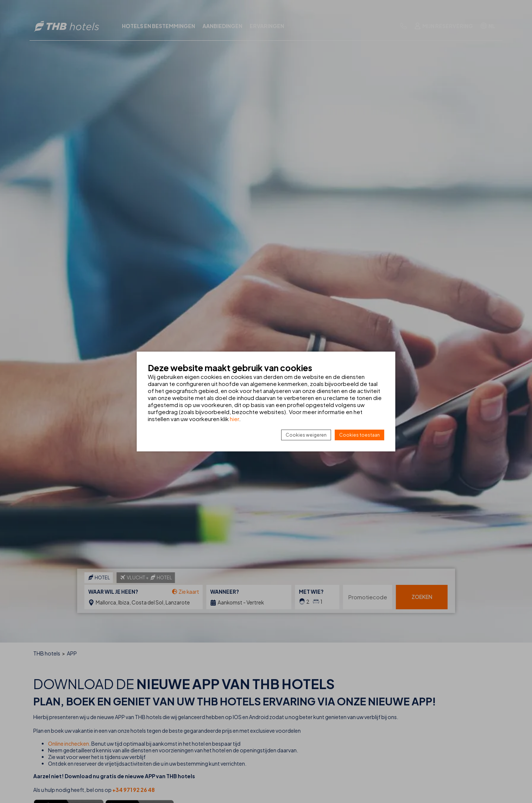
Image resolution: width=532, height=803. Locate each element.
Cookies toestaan (359, 435)
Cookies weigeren (306, 435)
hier (234, 419)
